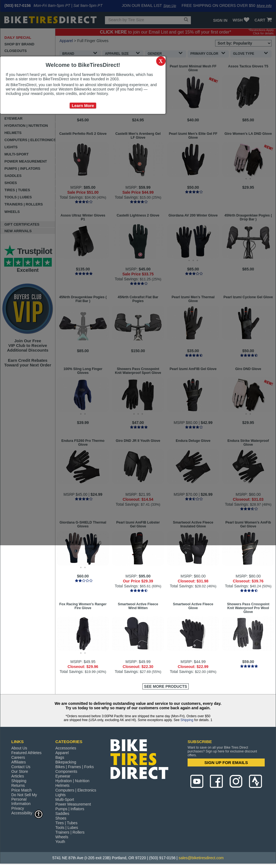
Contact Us (21, 767)
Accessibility (27, 813)
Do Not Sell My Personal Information (24, 799)
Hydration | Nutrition (72, 781)
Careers (18, 757)
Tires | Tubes (66, 823)
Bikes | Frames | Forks (75, 767)
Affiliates (19, 762)
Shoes (61, 818)
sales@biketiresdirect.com (201, 858)
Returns (18, 785)
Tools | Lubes (67, 828)
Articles (18, 776)
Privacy (18, 808)
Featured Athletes (26, 753)
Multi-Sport (65, 799)
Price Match (21, 790)
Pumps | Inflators (70, 809)
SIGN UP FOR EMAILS (226, 762)
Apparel (62, 753)
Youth (60, 842)
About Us (19, 748)
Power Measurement (73, 804)
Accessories (66, 748)
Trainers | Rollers (70, 832)
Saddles (62, 814)
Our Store (20, 771)
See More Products (166, 686)
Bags (60, 757)
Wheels (62, 837)
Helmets (62, 785)
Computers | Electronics (76, 790)
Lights (60, 795)
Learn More (83, 106)
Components (66, 771)
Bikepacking (66, 762)
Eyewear (63, 776)
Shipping (187, 720)
